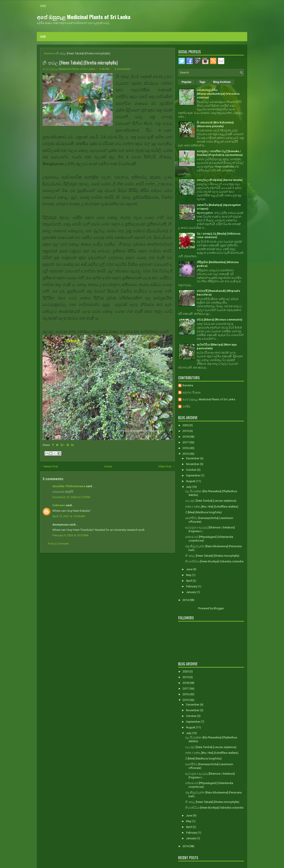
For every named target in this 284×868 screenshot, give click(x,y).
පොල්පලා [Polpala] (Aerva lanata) (220, 180)
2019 (186, 431)
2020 (186, 425)
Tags (202, 82)
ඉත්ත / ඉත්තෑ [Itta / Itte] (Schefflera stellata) (212, 507)
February (192, 586)
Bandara (188, 385)
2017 (186, 442)
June (189, 569)
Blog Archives (222, 82)
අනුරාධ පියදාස (192, 392)
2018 (186, 437)
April (189, 581)
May (189, 575)
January (191, 592)
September (193, 475)
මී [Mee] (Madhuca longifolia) (203, 512)
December (193, 458)
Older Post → (167, 466)
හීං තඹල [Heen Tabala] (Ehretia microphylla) (80, 62)
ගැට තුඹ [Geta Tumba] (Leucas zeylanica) (211, 501)
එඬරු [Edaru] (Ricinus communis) (220, 320)
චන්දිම (186, 406)
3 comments (122, 69)
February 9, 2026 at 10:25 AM (70, 535)
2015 (186, 454)
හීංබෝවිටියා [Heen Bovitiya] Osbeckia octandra (214, 561)
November (193, 464)
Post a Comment (58, 544)
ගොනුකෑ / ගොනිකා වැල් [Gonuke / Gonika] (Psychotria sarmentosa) (220, 153)
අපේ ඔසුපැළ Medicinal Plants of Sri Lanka (84, 17)
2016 (186, 448)
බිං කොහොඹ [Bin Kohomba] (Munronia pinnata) (215, 124)
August (191, 481)
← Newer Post (49, 466)
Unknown (59, 505)
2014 (186, 600)
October (192, 470)
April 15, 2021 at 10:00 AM (69, 516)
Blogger (219, 608)
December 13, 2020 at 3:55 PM (71, 497)
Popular (187, 82)
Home (43, 6)
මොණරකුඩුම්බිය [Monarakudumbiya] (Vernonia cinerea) (218, 94)
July (189, 487)
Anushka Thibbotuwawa (69, 486)
